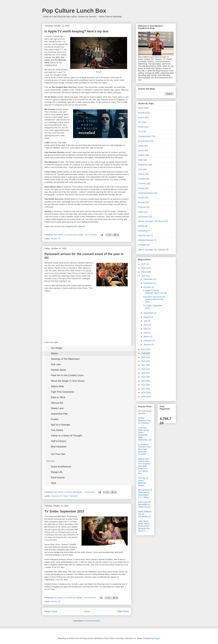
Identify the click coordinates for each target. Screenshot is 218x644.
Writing (141, 226)
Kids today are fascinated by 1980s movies (145, 505)
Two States (57, 430)
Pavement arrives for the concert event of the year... (154, 299)
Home (87, 611)
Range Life (57, 472)
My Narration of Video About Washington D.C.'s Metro (145, 494)
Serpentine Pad (59, 414)
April (146, 333)
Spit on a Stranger (61, 425)
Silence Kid (57, 403)
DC (61, 496)
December (149, 279)
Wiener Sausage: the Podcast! (152, 250)
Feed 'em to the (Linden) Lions (67, 375)
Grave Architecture (61, 467)
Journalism (143, 217)
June (146, 325)
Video (141, 212)
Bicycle (141, 202)
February (148, 341)
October (148, 287)
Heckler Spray (58, 370)
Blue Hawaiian (59, 447)
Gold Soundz (58, 477)
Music (66, 496)
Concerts (55, 496)
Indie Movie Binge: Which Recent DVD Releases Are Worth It (144, 526)
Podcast (142, 207)
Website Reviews (146, 240)
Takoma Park (144, 235)
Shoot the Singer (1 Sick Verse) (68, 381)
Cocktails (142, 245)
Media (141, 146)
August (147, 317)
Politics (141, 155)
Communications (146, 193)
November (149, 283)
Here (54, 483)
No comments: (91, 235)
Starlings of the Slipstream (65, 359)
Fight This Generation (63, 392)
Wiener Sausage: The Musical (152, 221)
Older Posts (123, 611)
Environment (144, 141)
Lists (140, 169)
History (141, 174)
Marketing (143, 231)
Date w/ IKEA (58, 397)
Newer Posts (51, 611)
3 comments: (90, 492)
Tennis (141, 198)
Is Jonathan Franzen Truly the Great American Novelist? (144, 449)
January (148, 344)
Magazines (143, 165)
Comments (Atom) (92, 621)
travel (141, 127)
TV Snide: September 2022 (64, 511)
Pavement (74, 496)
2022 (144, 276)
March (147, 337)
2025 (144, 264)
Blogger (157, 638)
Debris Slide (57, 386)
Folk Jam (56, 364)
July (146, 321)
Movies (54, 239)
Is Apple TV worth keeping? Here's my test (76, 31)
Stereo (55, 353)
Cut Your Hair (58, 454)
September (149, 313)
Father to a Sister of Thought (66, 436)
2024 (144, 268)
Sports (141, 150)
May (146, 329)
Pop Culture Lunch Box (74, 11)
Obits (141, 160)
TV (59, 239)
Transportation (145, 136)
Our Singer (57, 348)
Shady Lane (57, 408)
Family (141, 188)
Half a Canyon (59, 441)
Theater (142, 179)
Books (141, 117)
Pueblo (55, 419)
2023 (144, 272)
